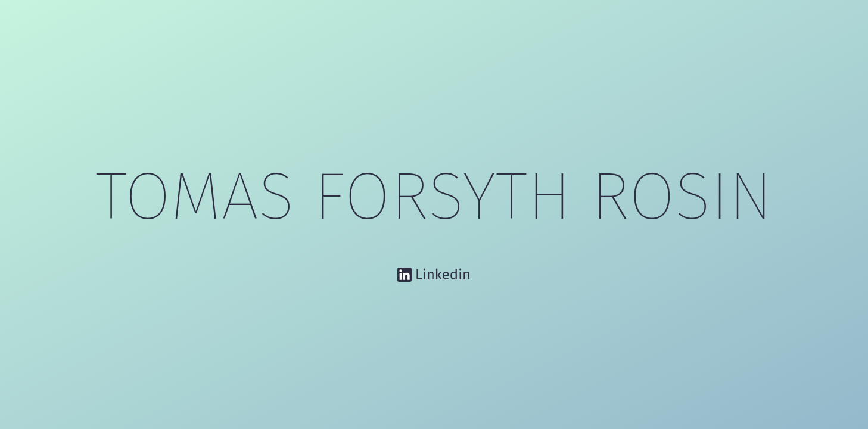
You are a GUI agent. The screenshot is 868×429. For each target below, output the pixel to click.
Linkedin (443, 275)
